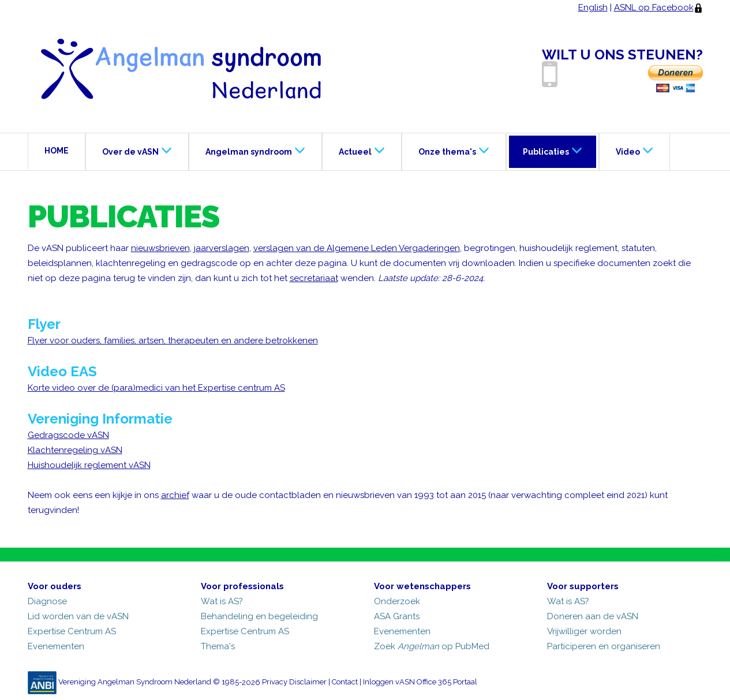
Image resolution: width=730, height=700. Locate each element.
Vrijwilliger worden (584, 631)
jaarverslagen (222, 248)
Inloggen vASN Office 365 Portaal (420, 682)
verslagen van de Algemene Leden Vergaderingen (357, 248)
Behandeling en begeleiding (259, 616)
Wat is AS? (222, 601)
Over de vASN (137, 150)
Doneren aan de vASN (593, 616)
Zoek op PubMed (432, 646)
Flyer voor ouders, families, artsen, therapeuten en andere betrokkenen (173, 340)
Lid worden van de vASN (78, 616)
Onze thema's (454, 150)
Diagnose (47, 601)
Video (634, 150)
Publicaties (553, 150)
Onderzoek (397, 601)
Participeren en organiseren (604, 646)
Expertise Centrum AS (72, 631)
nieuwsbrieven (160, 248)
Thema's (218, 646)
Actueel (362, 150)
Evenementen (56, 646)
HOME (57, 151)
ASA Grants (397, 616)
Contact (345, 682)
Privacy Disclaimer (294, 682)
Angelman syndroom (255, 150)
